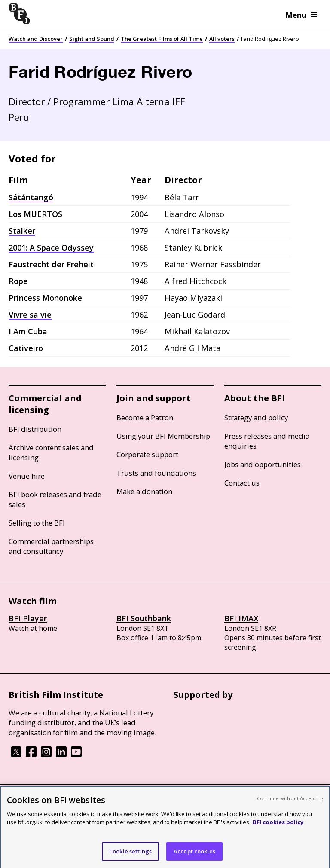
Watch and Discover (36, 39)
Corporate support (147, 454)
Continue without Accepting (290, 803)
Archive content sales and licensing (51, 452)
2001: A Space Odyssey (51, 248)
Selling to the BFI (37, 523)
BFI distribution (35, 429)
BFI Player (28, 618)
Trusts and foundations (156, 473)
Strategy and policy (256, 417)
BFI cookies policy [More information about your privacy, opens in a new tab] (278, 827)
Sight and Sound (92, 39)
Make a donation (144, 491)
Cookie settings (130, 856)
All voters (222, 39)
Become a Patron (145, 417)
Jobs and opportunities (263, 464)
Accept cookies (194, 856)
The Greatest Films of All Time (162, 39)
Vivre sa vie (30, 315)
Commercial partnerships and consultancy (51, 546)
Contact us (242, 483)
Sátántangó (31, 197)
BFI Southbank (144, 618)
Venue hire (27, 476)
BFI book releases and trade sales (55, 499)
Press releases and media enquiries (267, 441)
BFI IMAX (241, 618)
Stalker (22, 231)
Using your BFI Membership (163, 436)
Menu (301, 15)
